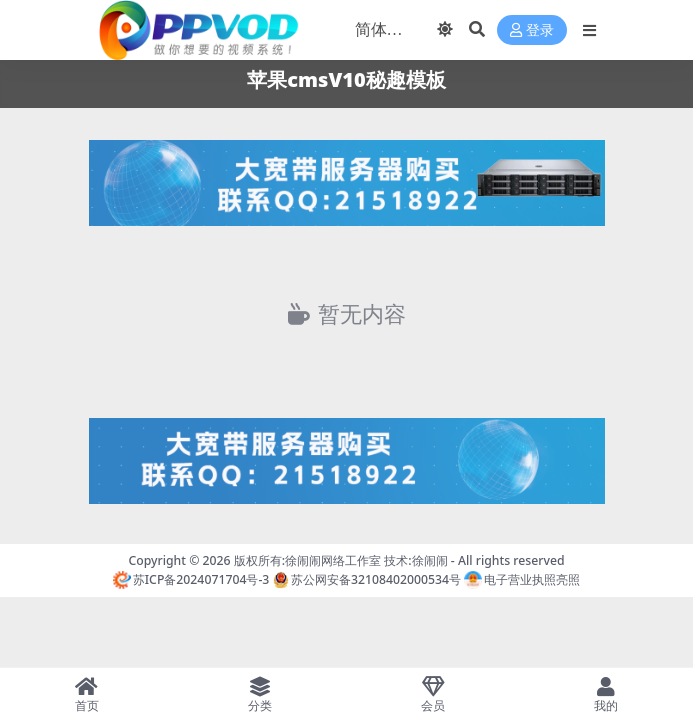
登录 (532, 30)
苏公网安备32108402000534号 (367, 579)
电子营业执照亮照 (522, 579)
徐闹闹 (430, 560)
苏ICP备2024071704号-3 (191, 579)
